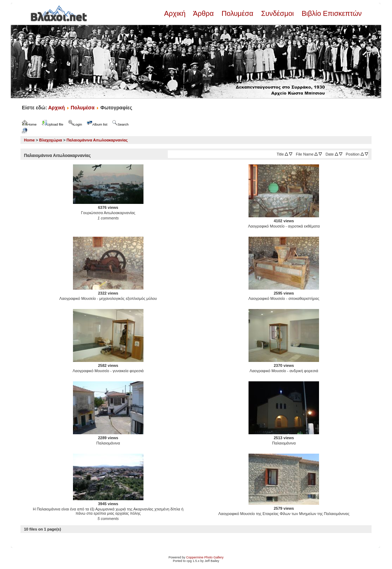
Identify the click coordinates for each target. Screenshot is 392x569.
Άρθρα (204, 13)
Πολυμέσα (237, 13)
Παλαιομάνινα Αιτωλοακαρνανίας (97, 140)
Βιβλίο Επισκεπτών (331, 13)
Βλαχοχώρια (51, 140)
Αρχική (176, 13)
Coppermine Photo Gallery (205, 557)
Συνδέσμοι (277, 13)
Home (29, 140)
